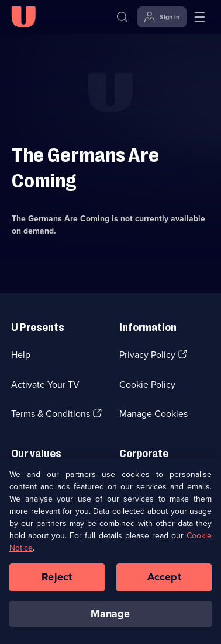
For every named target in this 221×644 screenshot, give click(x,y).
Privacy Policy (147, 355)
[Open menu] (199, 17)
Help (21, 355)
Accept (164, 583)
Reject (57, 583)
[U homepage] (23, 17)
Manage (110, 619)
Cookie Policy (147, 384)
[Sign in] (162, 17)
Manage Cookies (153, 414)
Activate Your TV (45, 384)
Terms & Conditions (51, 414)
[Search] (122, 17)
